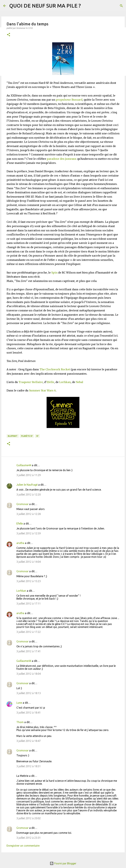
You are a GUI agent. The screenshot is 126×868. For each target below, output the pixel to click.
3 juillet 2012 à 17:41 (29, 651)
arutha (20, 543)
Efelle (50, 382)
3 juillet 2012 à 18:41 (29, 713)
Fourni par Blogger (63, 863)
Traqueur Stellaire (31, 382)
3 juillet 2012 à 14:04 (29, 562)
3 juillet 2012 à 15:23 (29, 581)
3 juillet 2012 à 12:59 (29, 533)
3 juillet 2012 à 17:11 (29, 604)
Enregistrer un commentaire (23, 846)
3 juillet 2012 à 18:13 (29, 693)
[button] (9, 35)
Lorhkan (65, 382)
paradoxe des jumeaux (62, 159)
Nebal (79, 382)
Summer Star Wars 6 (42, 390)
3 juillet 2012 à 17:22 (29, 632)
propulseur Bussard (69, 100)
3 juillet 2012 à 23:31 (29, 838)
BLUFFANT (13, 436)
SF (37, 436)
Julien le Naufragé (27, 485)
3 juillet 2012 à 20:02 (29, 818)
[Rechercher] (121, 6)
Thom (20, 722)
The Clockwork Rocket (55, 369)
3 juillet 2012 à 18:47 (29, 741)
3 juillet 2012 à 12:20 (29, 495)
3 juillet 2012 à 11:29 (29, 475)
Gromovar (22, 504)
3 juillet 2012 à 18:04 (29, 674)
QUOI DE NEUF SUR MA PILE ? (45, 6)
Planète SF (27, 436)
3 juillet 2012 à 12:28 (29, 514)
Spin (54, 273)
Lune (19, 703)
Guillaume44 (24, 465)
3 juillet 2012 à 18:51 (29, 766)
